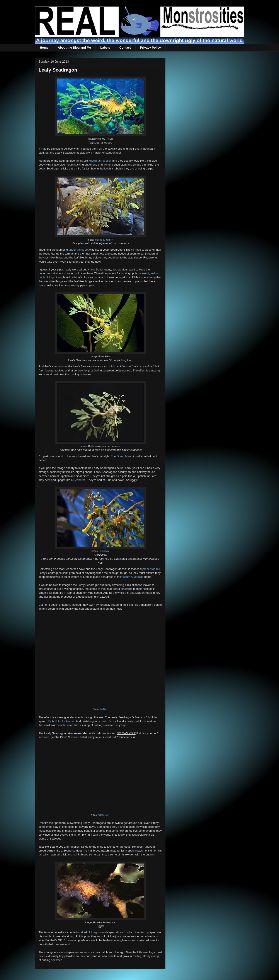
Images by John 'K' (104, 240)
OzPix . (104, 709)
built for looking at (63, 721)
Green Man (124, 456)
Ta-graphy (104, 551)
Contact (125, 48)
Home (44, 48)
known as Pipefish (100, 161)
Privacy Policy (151, 48)
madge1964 (104, 815)
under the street (79, 250)
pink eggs (94, 932)
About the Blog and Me (74, 48)
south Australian (134, 577)
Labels (105, 48)
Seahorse (80, 480)
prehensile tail (151, 569)
